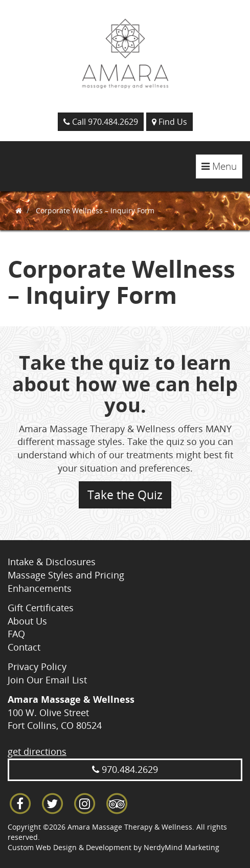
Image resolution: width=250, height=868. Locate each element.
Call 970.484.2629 (101, 122)
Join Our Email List (47, 680)
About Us (27, 621)
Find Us (169, 122)
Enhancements (40, 588)
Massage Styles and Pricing (66, 575)
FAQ (16, 634)
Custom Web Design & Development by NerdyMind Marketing (113, 847)
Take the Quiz (125, 495)
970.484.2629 (125, 769)
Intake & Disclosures (52, 562)
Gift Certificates (41, 608)
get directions (37, 751)
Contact (24, 647)
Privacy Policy (37, 666)
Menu (222, 169)
